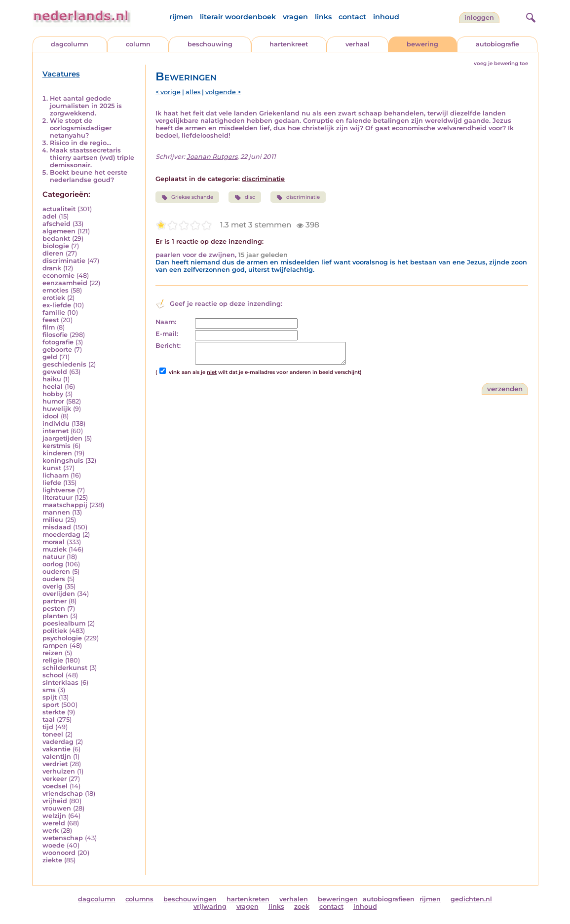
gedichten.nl (471, 899)
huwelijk (57, 409)
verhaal (358, 44)
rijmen (181, 17)
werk (51, 831)
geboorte (57, 350)
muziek (55, 549)
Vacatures (61, 74)
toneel (53, 734)
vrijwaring (210, 906)
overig (53, 586)
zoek (302, 906)
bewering (422, 44)
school (53, 675)
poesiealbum (64, 623)
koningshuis (63, 461)
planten (55, 616)
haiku (52, 379)
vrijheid (55, 801)
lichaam (56, 475)
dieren (53, 253)
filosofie (55, 335)
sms (49, 690)
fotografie (58, 342)
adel (50, 216)
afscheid (57, 224)
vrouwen (57, 808)
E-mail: (167, 334)
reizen (53, 653)
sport (51, 705)
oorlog (53, 564)
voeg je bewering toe (501, 63)
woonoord (59, 853)
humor (53, 401)
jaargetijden (62, 438)
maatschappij (65, 505)
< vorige (168, 92)
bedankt (56, 239)
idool (51, 416)
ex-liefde (57, 305)
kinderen (57, 453)
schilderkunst (65, 668)
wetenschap (63, 838)
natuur (54, 557)
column (138, 44)
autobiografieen (389, 899)
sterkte (54, 712)
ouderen (56, 572)
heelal (53, 387)
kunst (52, 468)
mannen (56, 512)
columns (139, 899)
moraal (54, 542)
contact (352, 17)
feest (51, 320)
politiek (55, 631)
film (49, 327)
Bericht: (168, 346)
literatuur (57, 498)
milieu (53, 520)
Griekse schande (187, 197)
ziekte (52, 860)
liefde (52, 483)
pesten (54, 609)
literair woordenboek (238, 17)
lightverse (59, 490)
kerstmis (57, 446)
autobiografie (497, 44)
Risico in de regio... (80, 143)
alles (193, 92)
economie (58, 276)
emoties (56, 290)
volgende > (223, 92)
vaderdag (58, 742)
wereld (54, 823)
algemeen (59, 231)
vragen (295, 17)
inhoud (386, 17)
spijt (50, 697)
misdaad (57, 527)
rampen (55, 646)
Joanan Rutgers (212, 157)
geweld (55, 372)
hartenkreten (248, 899)
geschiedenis (64, 364)
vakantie (57, 749)
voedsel (55, 786)
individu (56, 424)
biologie (56, 246)
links (323, 17)
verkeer (55, 779)
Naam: (166, 322)
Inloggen (479, 18)
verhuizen (59, 771)
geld (50, 357)
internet (56, 431)
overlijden (59, 594)
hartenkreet (289, 44)
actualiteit (59, 209)
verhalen (294, 899)
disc (245, 197)
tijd (48, 727)
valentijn (57, 757)
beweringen (338, 899)
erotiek (54, 298)
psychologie (62, 638)
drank (52, 268)
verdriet (55, 764)
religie (53, 660)
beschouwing (210, 44)
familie (54, 313)
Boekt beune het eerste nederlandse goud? (89, 176)
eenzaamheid (65, 283)
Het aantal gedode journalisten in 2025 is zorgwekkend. (86, 106)
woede (54, 845)
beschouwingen (190, 899)
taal (49, 720)
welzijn (54, 816)
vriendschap (63, 794)
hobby (53, 394)
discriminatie (64, 261)
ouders (54, 579)
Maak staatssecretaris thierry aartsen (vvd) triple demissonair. (92, 158)
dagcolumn (70, 44)
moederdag (61, 535)
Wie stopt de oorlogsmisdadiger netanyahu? (81, 128)
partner (55, 601)
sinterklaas (60, 683)
